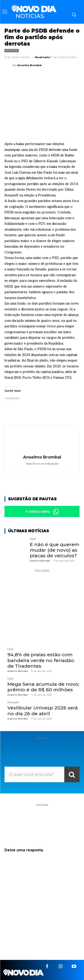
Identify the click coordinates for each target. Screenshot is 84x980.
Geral (33, 539)
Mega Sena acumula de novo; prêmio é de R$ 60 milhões (43, 687)
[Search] (72, 774)
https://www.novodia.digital (42, 464)
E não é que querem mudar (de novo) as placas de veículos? (55, 550)
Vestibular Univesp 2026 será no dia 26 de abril (43, 711)
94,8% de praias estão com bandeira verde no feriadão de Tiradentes (41, 660)
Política (12, 51)
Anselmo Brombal (29, 65)
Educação (13, 702)
